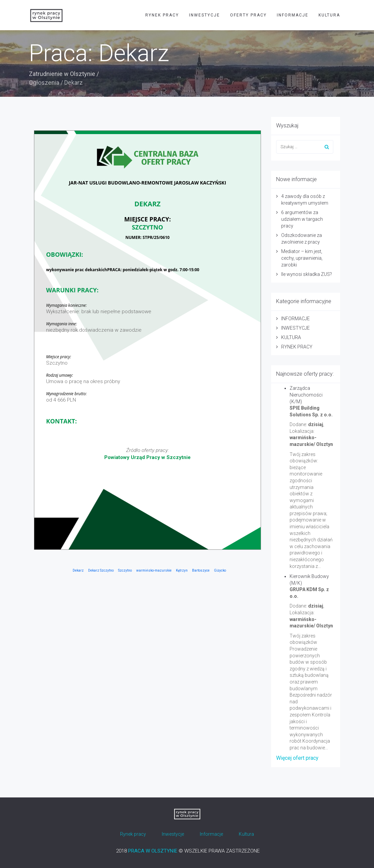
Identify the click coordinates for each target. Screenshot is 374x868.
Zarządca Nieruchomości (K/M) (306, 395)
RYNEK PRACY (162, 15)
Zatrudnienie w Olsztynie (62, 74)
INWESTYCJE (204, 15)
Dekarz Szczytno (101, 570)
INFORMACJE (293, 15)
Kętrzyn (182, 570)
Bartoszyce (201, 570)
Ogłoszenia (44, 82)
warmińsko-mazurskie (154, 570)
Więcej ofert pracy (297, 758)
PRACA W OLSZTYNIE (153, 851)
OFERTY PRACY (248, 15)
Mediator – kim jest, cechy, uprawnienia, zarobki (302, 258)
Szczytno (125, 570)
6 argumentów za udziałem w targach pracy (302, 219)
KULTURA (329, 15)
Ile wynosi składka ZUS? (307, 274)
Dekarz (78, 570)
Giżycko (220, 570)
